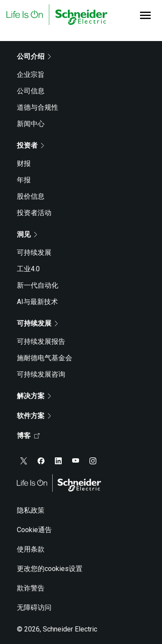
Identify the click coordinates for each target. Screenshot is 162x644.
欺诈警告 (31, 588)
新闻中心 (31, 124)
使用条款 (31, 549)
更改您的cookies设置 (50, 569)
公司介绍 (34, 56)
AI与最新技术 (37, 302)
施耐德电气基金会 (44, 358)
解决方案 (34, 396)
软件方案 (34, 416)
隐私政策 (31, 510)
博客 (28, 436)
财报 (24, 163)
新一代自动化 (38, 285)
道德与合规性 (38, 107)
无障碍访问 (34, 608)
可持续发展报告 (41, 341)
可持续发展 (34, 252)
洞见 (27, 234)
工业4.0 (28, 269)
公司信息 (31, 91)
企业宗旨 (31, 75)
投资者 (30, 145)
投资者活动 (34, 213)
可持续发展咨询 (41, 374)
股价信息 (31, 196)
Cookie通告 (34, 530)
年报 (24, 180)
